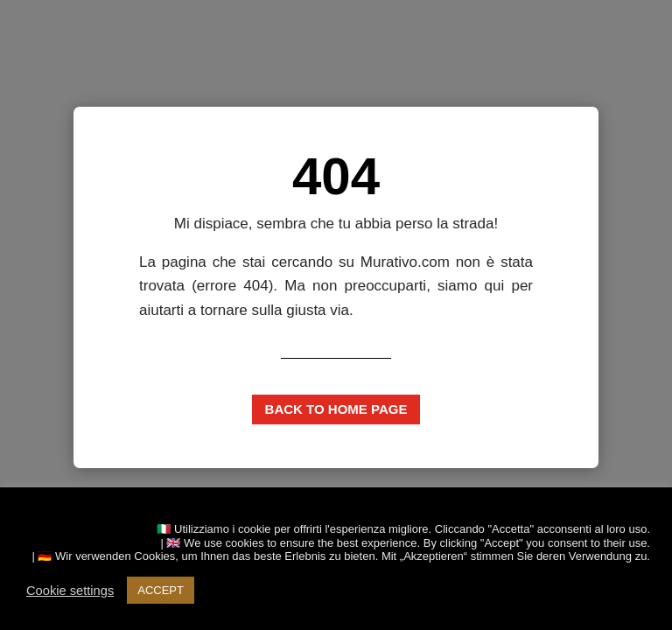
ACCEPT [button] (161, 590)
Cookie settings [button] (70, 591)
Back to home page (336, 409)
